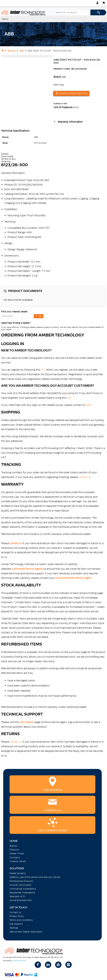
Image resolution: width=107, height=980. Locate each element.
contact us (16, 742)
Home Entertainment (21, 900)
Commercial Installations (23, 889)
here (89, 405)
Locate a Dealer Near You (73, 93)
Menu (5, 19)
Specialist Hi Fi (17, 896)
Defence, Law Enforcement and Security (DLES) (35, 877)
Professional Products (21, 881)
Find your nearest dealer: (15, 312)
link (43, 370)
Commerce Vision (19, 961)
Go (40, 316)
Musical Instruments (20, 885)
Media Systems (18, 873)
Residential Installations (22, 893)
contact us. (85, 477)
